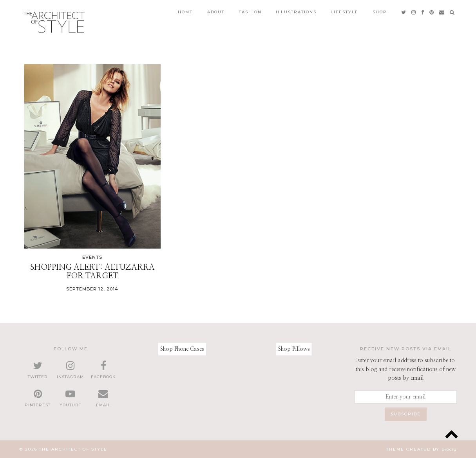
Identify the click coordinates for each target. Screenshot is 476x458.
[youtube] (71, 398)
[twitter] (404, 12)
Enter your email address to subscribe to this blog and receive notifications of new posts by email (406, 369)
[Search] (452, 12)
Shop (380, 12)
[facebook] (423, 12)
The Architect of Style (73, 449)
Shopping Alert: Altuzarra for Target (92, 272)
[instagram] (414, 12)
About (216, 12)
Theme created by (422, 449)
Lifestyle (345, 12)
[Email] (442, 12)
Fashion (250, 12)
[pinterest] (432, 12)
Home (186, 12)
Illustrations (296, 12)
